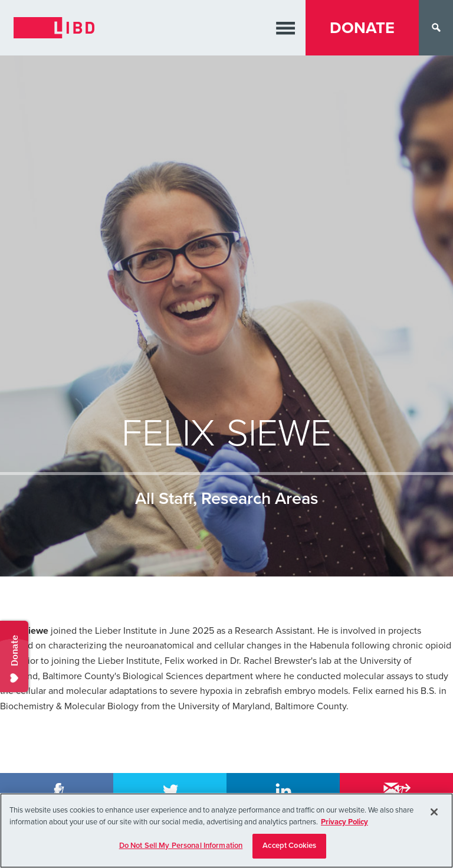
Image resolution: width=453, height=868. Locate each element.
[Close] (434, 812)
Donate (362, 28)
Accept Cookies (289, 846)
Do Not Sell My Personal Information (181, 846)
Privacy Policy (344, 822)
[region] (226, 831)
